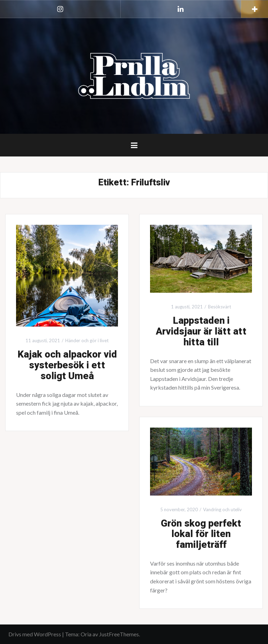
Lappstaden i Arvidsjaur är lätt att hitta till (201, 332)
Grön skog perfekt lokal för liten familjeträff (201, 534)
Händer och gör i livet (87, 340)
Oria (86, 634)
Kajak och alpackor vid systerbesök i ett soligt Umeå (67, 365)
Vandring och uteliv (222, 509)
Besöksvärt (219, 307)
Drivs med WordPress (35, 634)
